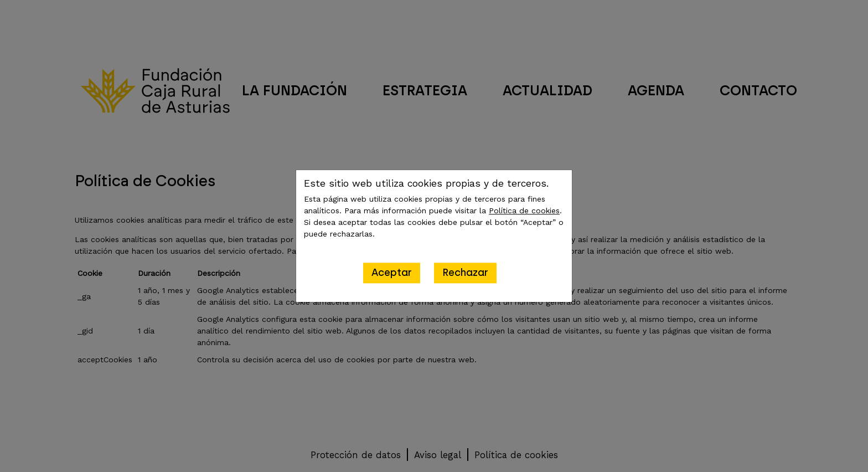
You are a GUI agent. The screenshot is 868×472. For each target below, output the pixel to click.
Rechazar (465, 273)
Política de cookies (524, 211)
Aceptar (392, 273)
